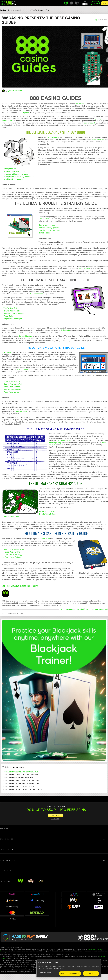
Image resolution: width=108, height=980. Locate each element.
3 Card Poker (45, 539)
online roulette (84, 269)
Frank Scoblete (44, 219)
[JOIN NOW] (56, 815)
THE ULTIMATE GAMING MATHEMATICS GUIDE (22, 784)
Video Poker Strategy (12, 387)
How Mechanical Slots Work (15, 314)
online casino (81, 104)
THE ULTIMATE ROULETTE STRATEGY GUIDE (21, 775)
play (59, 443)
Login (95, 3)
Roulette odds (44, 233)
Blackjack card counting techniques (19, 177)
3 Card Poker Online (12, 552)
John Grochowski (36, 294)
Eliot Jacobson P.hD (64, 440)
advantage (53, 443)
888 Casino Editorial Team (15, 91)
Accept (91, 973)
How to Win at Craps (48, 514)
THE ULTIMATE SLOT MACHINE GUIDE (19, 778)
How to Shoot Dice (11, 517)
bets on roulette (90, 123)
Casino (3, 10)
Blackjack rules (10, 169)
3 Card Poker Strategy (13, 555)
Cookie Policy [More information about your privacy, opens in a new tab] (59, 968)
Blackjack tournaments (13, 179)
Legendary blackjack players (16, 174)
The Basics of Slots (11, 308)
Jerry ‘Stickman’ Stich (25, 369)
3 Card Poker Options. (13, 557)
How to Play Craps (47, 511)
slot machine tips (25, 336)
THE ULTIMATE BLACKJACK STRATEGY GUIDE (22, 772)
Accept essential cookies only (70, 973)
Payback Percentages (13, 319)
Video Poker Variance (13, 392)
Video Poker (6, 352)
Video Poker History (12, 382)
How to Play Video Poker (14, 384)
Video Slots (8, 316)
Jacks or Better (21, 412)
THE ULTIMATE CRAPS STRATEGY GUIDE (20, 787)
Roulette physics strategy (49, 230)
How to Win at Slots (12, 311)
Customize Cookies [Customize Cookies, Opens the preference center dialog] (44, 973)
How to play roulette (47, 225)
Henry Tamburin (53, 137)
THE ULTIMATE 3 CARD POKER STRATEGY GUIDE (23, 790)
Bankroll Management (13, 389)
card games (25, 113)
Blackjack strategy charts (14, 171)
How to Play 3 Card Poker (14, 549)
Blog (10, 10)
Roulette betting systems (49, 228)
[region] (69, 968)
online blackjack (98, 140)
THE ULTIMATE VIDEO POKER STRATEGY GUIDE (23, 781)
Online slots (65, 330)
